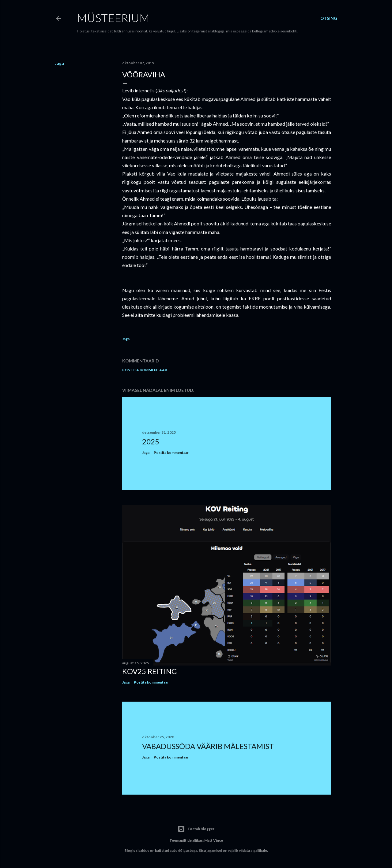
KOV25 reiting (149, 671)
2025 (151, 441)
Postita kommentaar (145, 370)
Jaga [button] (59, 63)
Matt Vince (214, 840)
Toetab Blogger (196, 829)
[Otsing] (329, 18)
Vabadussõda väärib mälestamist (208, 746)
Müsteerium (113, 18)
